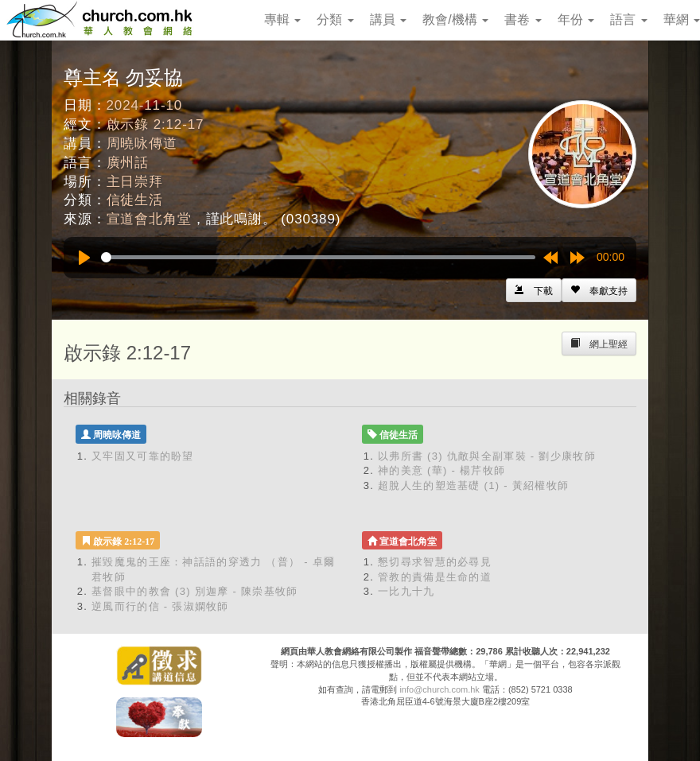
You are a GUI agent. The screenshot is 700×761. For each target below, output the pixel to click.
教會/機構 (455, 19)
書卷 (523, 19)
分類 (335, 19)
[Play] (84, 258)
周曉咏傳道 (142, 144)
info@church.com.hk (439, 689)
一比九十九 (406, 591)
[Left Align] (599, 290)
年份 (576, 19)
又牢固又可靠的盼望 (143, 456)
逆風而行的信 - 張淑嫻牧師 (160, 606)
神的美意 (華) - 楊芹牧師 (441, 470)
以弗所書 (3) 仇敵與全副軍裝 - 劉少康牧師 (487, 456)
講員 (388, 19)
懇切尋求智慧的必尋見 (435, 562)
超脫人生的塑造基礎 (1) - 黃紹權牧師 (473, 485)
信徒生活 (135, 200)
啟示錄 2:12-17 (156, 124)
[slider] (318, 257)
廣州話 (128, 163)
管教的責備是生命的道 (435, 577)
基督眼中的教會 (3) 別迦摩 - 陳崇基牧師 (195, 591)
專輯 (282, 19)
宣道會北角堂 (149, 219)
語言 (628, 19)
